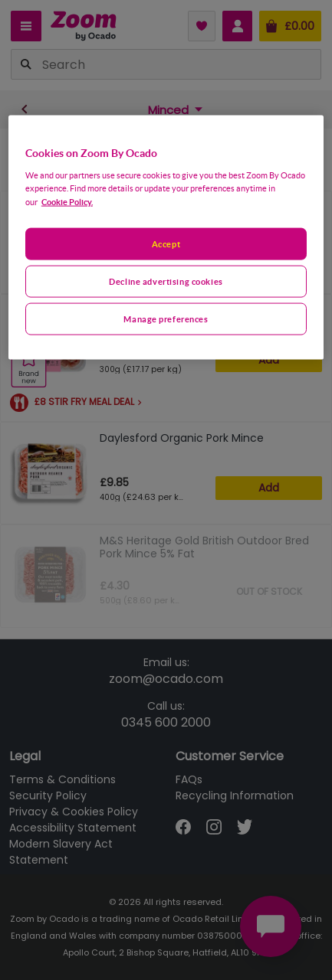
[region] (166, 238)
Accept (166, 243)
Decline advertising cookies (166, 281)
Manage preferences (166, 318)
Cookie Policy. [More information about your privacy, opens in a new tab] (67, 201)
